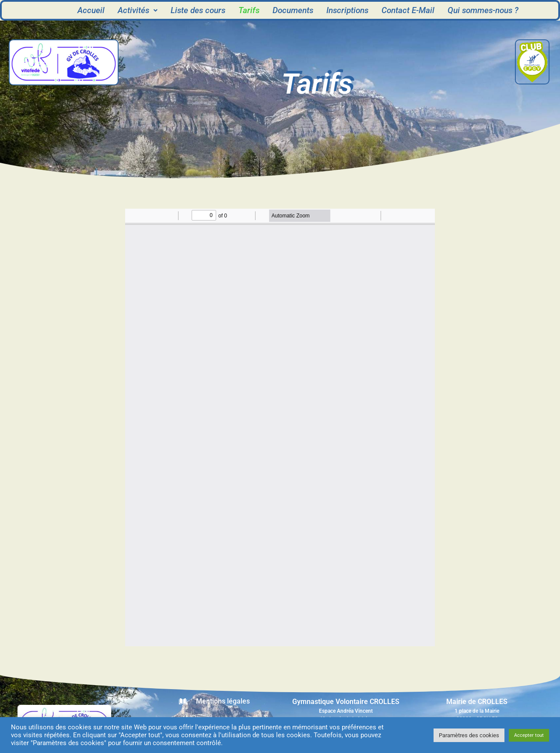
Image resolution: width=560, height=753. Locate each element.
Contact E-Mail (408, 10)
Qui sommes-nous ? (483, 10)
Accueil (91, 10)
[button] (138, 10)
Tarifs (249, 10)
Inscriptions (347, 10)
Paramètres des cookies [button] (469, 735)
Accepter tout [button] (529, 735)
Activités (138, 10)
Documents (293, 10)
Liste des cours (198, 10)
